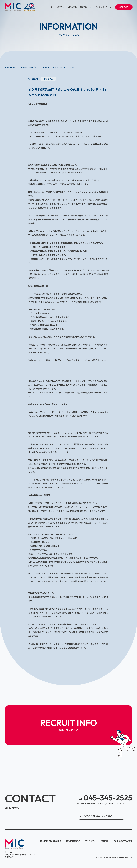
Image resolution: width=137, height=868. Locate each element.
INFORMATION (10, 67)
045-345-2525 (104, 798)
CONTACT (124, 7)
